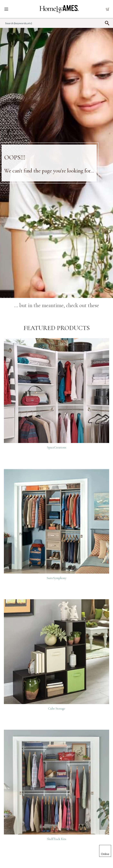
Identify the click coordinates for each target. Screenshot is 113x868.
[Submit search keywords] (107, 23)
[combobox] (56, 23)
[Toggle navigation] (6, 9)
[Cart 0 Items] (108, 9)
